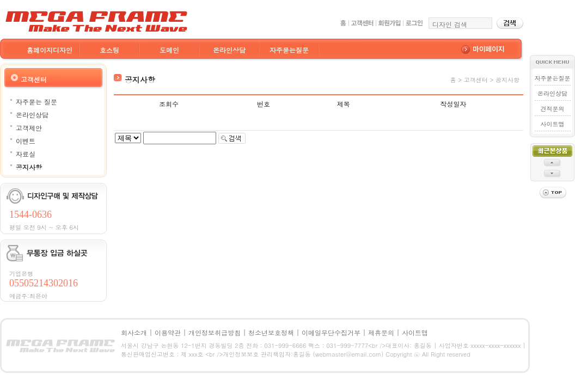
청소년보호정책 (271, 332)
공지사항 (29, 167)
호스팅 (109, 50)
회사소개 (134, 332)
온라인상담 (229, 50)
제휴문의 (381, 332)
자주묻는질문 (289, 50)
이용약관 (168, 332)
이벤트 (26, 141)
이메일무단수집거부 (331, 332)
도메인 (169, 50)
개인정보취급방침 (215, 332)
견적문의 (553, 109)
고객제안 (29, 128)
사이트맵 (553, 124)
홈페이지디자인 (50, 50)
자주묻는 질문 (36, 102)
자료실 (26, 154)
